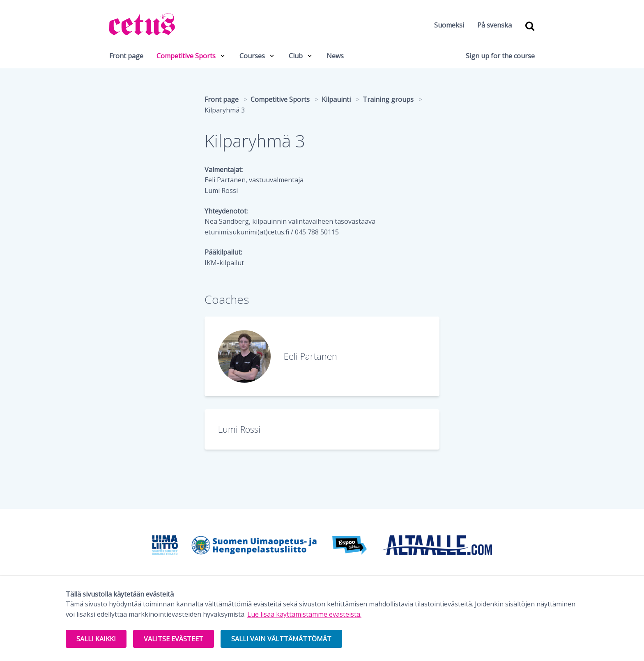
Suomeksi (449, 25)
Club (296, 56)
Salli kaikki (96, 639)
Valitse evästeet (174, 639)
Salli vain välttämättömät (281, 639)
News (335, 56)
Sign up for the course (500, 56)
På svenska (494, 25)
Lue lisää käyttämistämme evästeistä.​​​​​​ (304, 614)
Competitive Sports (186, 56)
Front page (126, 56)
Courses (252, 56)
